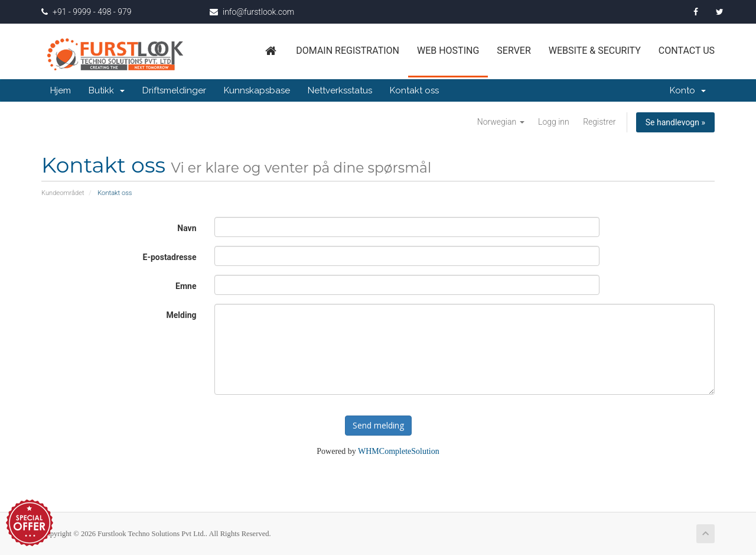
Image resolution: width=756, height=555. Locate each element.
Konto (688, 90)
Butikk (107, 90)
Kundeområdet (63, 193)
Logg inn (554, 122)
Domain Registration (348, 51)
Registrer (599, 122)
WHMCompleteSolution (399, 451)
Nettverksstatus (340, 90)
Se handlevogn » (675, 122)
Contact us (687, 51)
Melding (182, 315)
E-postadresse (170, 257)
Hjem (61, 90)
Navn (187, 228)
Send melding (378, 425)
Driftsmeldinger (174, 90)
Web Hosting (448, 51)
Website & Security (595, 51)
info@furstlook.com (252, 12)
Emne (186, 286)
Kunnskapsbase (257, 90)
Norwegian (501, 122)
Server (514, 51)
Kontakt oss (414, 90)
